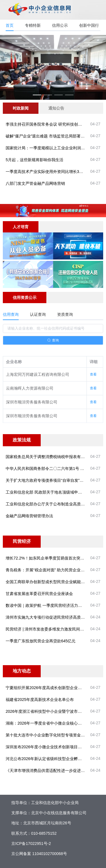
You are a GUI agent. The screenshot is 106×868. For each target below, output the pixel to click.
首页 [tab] (10, 25)
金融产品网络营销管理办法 (29, 516)
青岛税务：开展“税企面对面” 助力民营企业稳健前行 (51, 570)
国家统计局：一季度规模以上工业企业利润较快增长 (51, 148)
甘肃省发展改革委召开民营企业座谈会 (39, 594)
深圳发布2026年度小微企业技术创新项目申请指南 (50, 747)
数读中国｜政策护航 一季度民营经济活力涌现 (46, 605)
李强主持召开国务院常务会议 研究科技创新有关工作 (52, 124)
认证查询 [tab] (38, 314)
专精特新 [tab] (33, 25)
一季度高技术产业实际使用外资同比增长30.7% (47, 172)
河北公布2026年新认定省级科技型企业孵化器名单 (50, 759)
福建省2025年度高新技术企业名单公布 (40, 700)
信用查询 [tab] (11, 314)
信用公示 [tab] (60, 25)
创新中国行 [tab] (89, 25)
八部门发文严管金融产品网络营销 (35, 183)
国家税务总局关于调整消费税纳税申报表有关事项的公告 (55, 457)
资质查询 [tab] (65, 314)
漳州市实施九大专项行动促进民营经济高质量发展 (49, 617)
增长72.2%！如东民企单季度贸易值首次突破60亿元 (51, 558)
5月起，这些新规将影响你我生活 (34, 160)
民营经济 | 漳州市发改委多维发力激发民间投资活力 (51, 629)
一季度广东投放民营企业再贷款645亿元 (41, 641)
